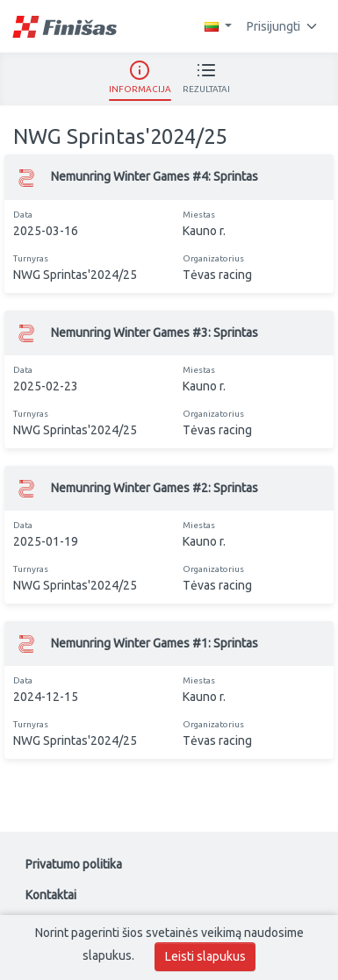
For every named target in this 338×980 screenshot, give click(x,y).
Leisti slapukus (205, 956)
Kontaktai (51, 895)
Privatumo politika (74, 864)
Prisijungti (282, 26)
